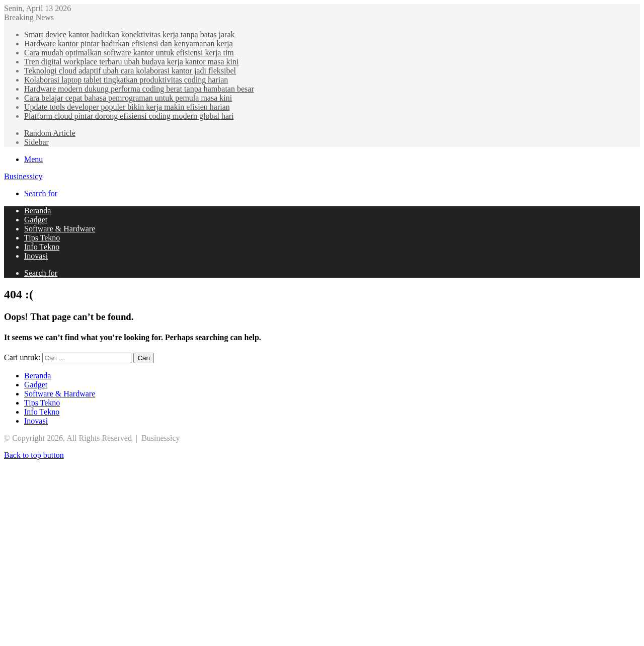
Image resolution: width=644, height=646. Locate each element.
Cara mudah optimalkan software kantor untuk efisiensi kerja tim (129, 53)
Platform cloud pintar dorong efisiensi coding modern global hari (129, 116)
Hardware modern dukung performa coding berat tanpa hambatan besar (139, 89)
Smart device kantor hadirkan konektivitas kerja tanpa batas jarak (130, 34)
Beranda (37, 211)
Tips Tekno (42, 238)
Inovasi (36, 256)
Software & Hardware (60, 229)
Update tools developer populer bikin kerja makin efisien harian (127, 107)
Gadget (36, 220)
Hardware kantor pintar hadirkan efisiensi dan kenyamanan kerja (129, 44)
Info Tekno (42, 247)
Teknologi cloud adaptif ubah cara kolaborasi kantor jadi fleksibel (130, 71)
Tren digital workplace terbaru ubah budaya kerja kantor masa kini (131, 62)
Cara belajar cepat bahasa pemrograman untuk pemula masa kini (128, 98)
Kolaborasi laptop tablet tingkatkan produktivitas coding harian (126, 80)
